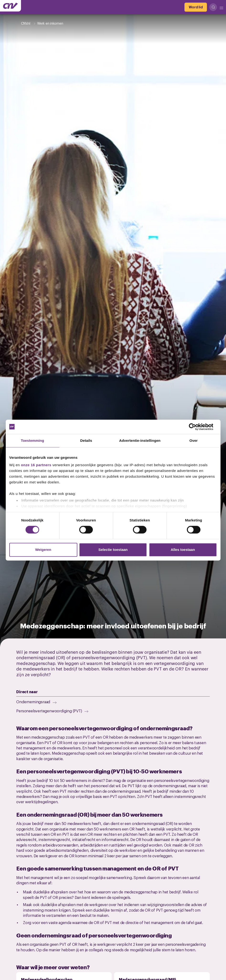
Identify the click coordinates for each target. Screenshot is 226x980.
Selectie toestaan (113, 550)
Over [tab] (194, 440)
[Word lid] (196, 7)
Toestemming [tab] (32, 440)
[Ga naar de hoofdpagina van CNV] (11, 6)
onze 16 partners (36, 465)
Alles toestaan (183, 550)
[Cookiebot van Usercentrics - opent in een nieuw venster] (196, 427)
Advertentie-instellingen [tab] (140, 440)
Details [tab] (86, 440)
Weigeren (43, 550)
